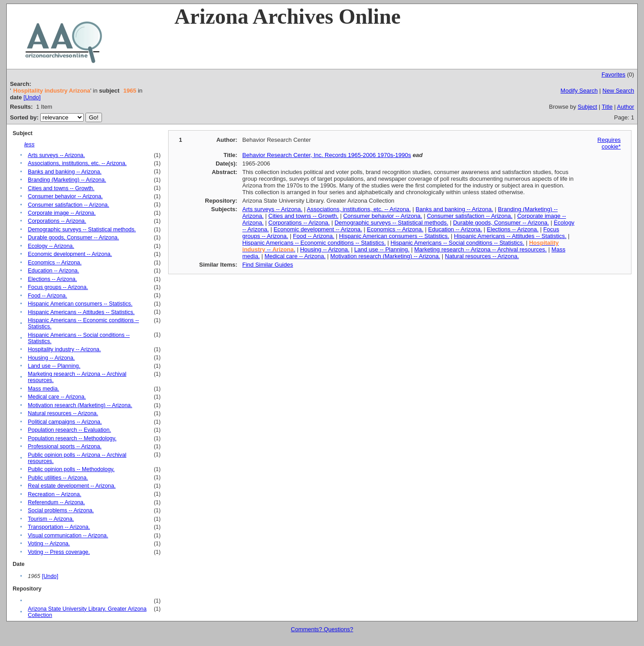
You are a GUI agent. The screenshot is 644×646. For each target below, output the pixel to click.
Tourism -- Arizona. (51, 519)
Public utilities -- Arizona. (58, 478)
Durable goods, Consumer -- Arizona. (73, 238)
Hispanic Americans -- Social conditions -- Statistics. (457, 243)
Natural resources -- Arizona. (63, 413)
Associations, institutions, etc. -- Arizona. (77, 163)
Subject (587, 107)
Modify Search (579, 91)
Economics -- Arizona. (55, 263)
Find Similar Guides (268, 265)
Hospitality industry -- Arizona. (64, 349)
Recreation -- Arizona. (54, 494)
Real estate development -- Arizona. (72, 486)
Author (626, 107)
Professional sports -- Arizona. (65, 446)
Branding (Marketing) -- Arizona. (67, 180)
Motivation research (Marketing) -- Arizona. (80, 405)
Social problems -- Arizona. (61, 510)
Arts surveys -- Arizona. (56, 155)
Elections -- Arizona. (52, 279)
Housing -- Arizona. (51, 358)
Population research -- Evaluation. (69, 430)
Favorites (613, 74)
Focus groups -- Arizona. (58, 287)
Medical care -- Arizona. (57, 397)
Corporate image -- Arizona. (62, 213)
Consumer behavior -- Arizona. (65, 196)
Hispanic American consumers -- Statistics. (80, 304)
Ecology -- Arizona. (51, 246)
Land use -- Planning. (54, 366)
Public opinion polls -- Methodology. (71, 469)
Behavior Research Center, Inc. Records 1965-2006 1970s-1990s (327, 155)
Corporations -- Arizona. (57, 221)
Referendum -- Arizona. (56, 502)
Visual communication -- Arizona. (68, 535)
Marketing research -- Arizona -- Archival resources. (480, 249)
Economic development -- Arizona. (70, 254)
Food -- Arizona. (47, 296)
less (29, 144)
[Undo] (32, 97)
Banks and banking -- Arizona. (65, 172)
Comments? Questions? (322, 629)
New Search (618, 91)
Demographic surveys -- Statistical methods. (82, 229)
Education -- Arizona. (53, 271)
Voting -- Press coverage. (59, 552)
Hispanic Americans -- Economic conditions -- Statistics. (314, 243)
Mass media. (43, 389)
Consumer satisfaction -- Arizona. (68, 205)
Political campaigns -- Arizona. (65, 422)
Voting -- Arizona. (49, 544)
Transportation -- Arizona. (59, 527)
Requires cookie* (609, 143)
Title (607, 107)
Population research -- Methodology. (72, 438)
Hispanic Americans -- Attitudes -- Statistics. (81, 312)
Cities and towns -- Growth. (61, 188)
